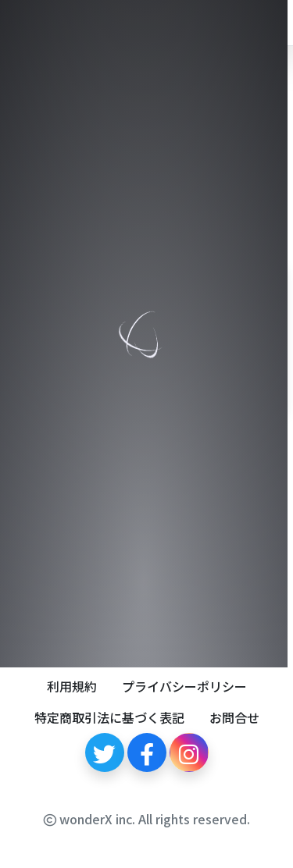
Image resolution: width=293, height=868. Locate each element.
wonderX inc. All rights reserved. (147, 819)
